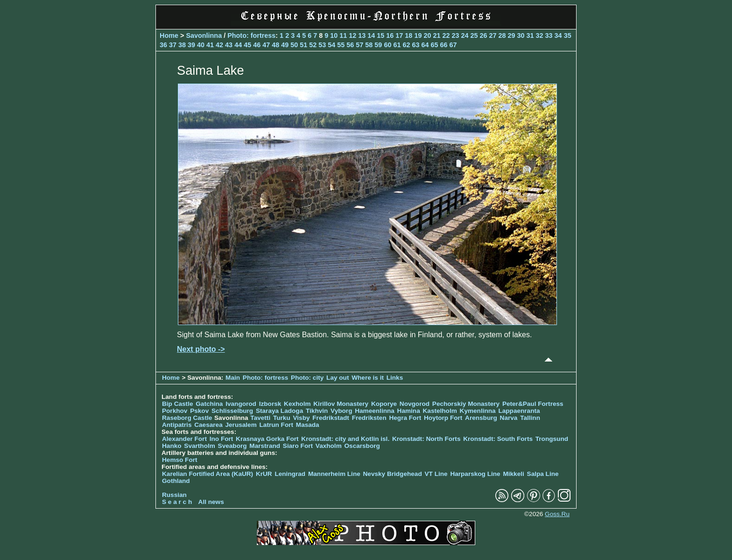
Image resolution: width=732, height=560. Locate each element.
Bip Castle (177, 404)
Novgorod (415, 404)
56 (350, 45)
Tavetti (260, 418)
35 (568, 35)
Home (169, 35)
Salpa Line (543, 474)
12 (352, 35)
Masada (308, 425)
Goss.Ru (557, 514)
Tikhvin (317, 411)
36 (163, 45)
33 (549, 35)
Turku (282, 418)
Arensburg (481, 418)
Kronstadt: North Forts (427, 439)
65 (434, 45)
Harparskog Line (475, 474)
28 (502, 35)
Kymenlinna (478, 411)
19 (418, 35)
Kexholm (297, 404)
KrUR (264, 474)
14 (371, 35)
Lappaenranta (519, 411)
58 (369, 45)
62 (406, 45)
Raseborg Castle (187, 418)
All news (211, 502)
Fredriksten (369, 418)
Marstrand (265, 446)
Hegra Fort (405, 418)
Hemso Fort (180, 460)
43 (229, 45)
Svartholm (199, 446)
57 (359, 45)
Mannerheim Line (334, 474)
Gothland (176, 481)
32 (540, 35)
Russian (174, 495)
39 (191, 45)
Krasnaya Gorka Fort (267, 439)
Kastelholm (440, 411)
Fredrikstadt (331, 418)
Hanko (172, 446)
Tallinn (530, 418)
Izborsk (270, 404)
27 (493, 35)
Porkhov (175, 411)
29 (512, 35)
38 (182, 45)
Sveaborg (232, 446)
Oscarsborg (362, 446)
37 (173, 45)
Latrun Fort (277, 425)
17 (399, 35)
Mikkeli (513, 474)
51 (303, 45)
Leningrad (290, 474)
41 (210, 45)
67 (453, 45)
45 (247, 45)
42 (219, 45)
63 (415, 45)
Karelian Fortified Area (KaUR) (208, 474)
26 (483, 35)
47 (266, 45)
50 (294, 45)
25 (474, 35)
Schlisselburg (232, 411)
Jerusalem (241, 425)
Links (395, 378)
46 (257, 45)
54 (331, 45)
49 (285, 45)
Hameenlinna (375, 411)
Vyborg (341, 411)
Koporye (384, 404)
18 (408, 35)
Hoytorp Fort (443, 418)
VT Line (436, 474)
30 (521, 35)
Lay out (338, 378)
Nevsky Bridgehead (393, 474)
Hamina (409, 411)
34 (558, 35)
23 (455, 35)
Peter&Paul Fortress (533, 404)
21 (436, 35)
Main (233, 378)
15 (380, 35)
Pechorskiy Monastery (466, 404)
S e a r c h (177, 502)
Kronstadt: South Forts (498, 439)
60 (387, 45)
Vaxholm (329, 446)
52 (313, 45)
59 (378, 45)
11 (343, 35)
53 (322, 45)
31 (530, 35)
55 (341, 45)
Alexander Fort (184, 439)
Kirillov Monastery (341, 404)
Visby (302, 418)
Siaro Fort (298, 446)
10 (334, 35)
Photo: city (307, 378)
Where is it (368, 378)
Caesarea (208, 425)
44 (238, 45)
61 (397, 45)
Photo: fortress (251, 35)
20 (427, 35)
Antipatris (177, 425)
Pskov (199, 411)
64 (425, 45)
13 (362, 35)
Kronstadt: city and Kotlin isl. (345, 439)
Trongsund (552, 439)
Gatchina (209, 404)
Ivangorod (241, 404)
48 (275, 45)
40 (201, 45)
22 (446, 35)
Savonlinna (204, 35)
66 (443, 45)
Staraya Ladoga (279, 411)
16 (390, 35)
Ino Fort (222, 439)
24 (465, 35)
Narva (509, 418)
